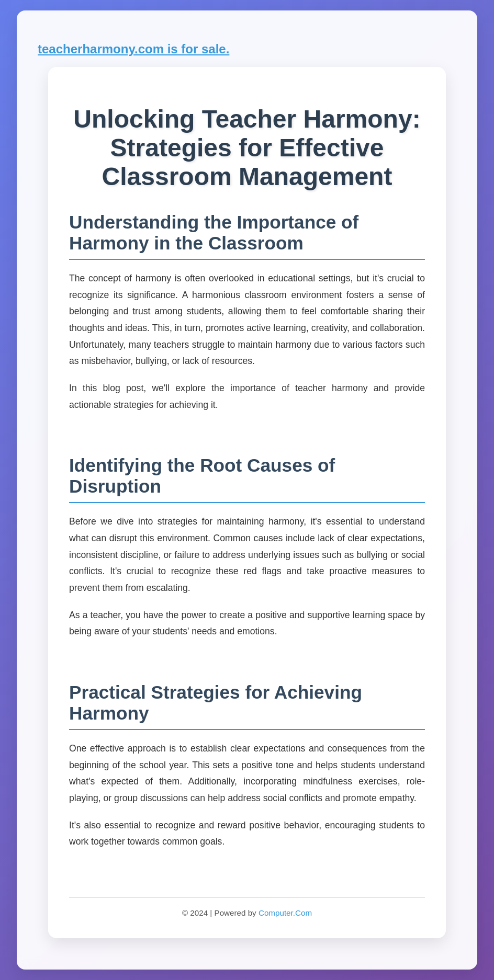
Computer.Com (285, 913)
